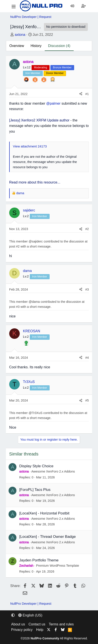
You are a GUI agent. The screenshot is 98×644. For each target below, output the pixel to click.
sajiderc (29, 210)
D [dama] (14, 273)
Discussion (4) (59, 46)
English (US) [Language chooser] (30, 615)
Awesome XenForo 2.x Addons (53, 471)
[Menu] (14, 6)
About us (18, 624)
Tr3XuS (29, 382)
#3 (87, 289)
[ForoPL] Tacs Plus (35, 490)
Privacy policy (22, 630)
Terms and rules (61, 624)
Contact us (37, 624)
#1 (87, 94)
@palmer (53, 103)
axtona (20, 35)
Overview (17, 46)
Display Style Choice (36, 466)
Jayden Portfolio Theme (39, 560)
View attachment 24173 (30, 146)
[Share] (81, 94)
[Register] (84, 6)
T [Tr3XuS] (14, 384)
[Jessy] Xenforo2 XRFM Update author (39, 120)
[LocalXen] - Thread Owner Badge (48, 537)
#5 (87, 400)
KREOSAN (32, 331)
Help (40, 630)
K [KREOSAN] (14, 333)
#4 (87, 358)
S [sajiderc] (14, 213)
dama (27, 271)
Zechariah (26, 566)
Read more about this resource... (35, 182)
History (36, 46)
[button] (13, 615)
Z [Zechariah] (13, 561)
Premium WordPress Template (57, 566)
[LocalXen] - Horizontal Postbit (44, 513)
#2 (87, 229)
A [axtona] (14, 64)
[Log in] (72, 6)
